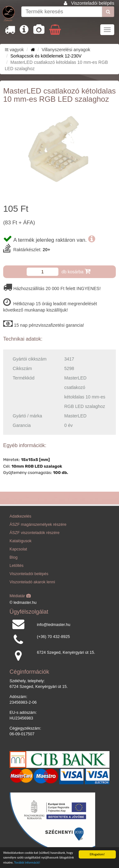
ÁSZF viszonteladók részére (34, 533)
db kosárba (76, 271)
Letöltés (17, 566)
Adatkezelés (20, 516)
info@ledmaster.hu (53, 625)
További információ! (27, 863)
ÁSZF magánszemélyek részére (38, 525)
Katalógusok (20, 541)
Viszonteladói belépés (93, 3)
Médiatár (20, 596)
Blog (13, 557)
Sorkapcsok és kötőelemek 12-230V (46, 56)
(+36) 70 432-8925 (53, 637)
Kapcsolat (18, 549)
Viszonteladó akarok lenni (32, 582)
